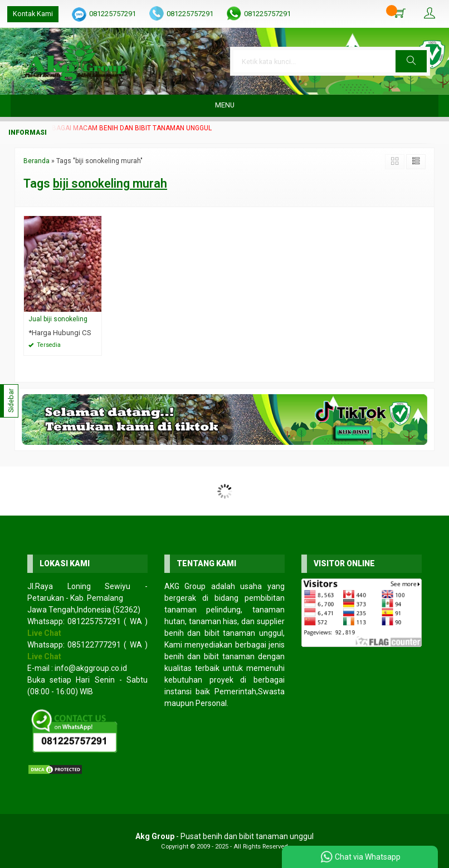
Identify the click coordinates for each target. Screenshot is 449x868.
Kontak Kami (33, 14)
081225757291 (113, 14)
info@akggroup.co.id (91, 668)
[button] (411, 61)
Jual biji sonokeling (58, 319)
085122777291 (94, 645)
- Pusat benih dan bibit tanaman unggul (224, 836)
